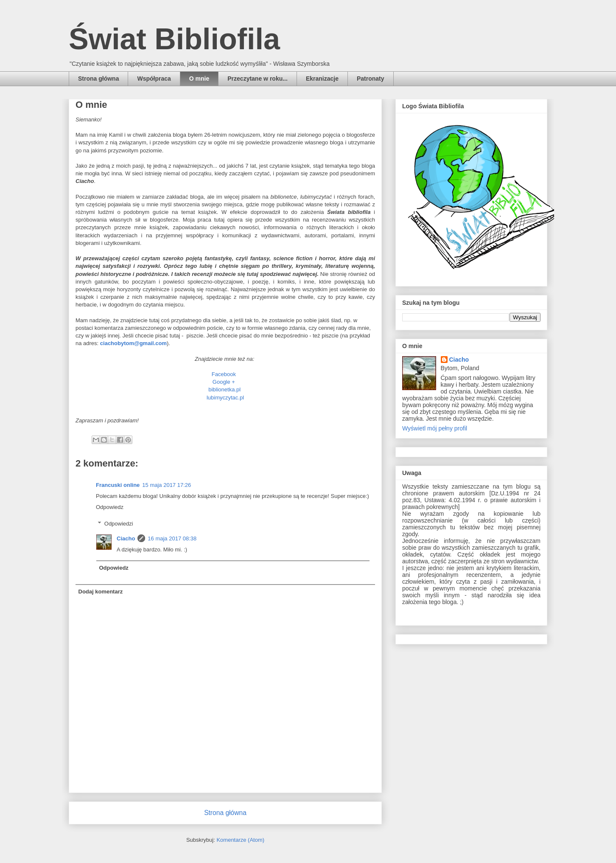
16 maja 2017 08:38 (172, 538)
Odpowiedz (110, 507)
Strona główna (98, 79)
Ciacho (126, 538)
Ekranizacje (322, 79)
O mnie (199, 79)
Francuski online (118, 485)
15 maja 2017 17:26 (167, 485)
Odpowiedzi (119, 524)
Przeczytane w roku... (258, 79)
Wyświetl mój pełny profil (435, 428)
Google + (225, 382)
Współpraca (154, 79)
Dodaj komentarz (101, 592)
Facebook (224, 374)
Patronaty (371, 79)
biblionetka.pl (224, 389)
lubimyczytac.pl (225, 398)
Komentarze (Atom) (240, 840)
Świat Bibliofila (174, 39)
